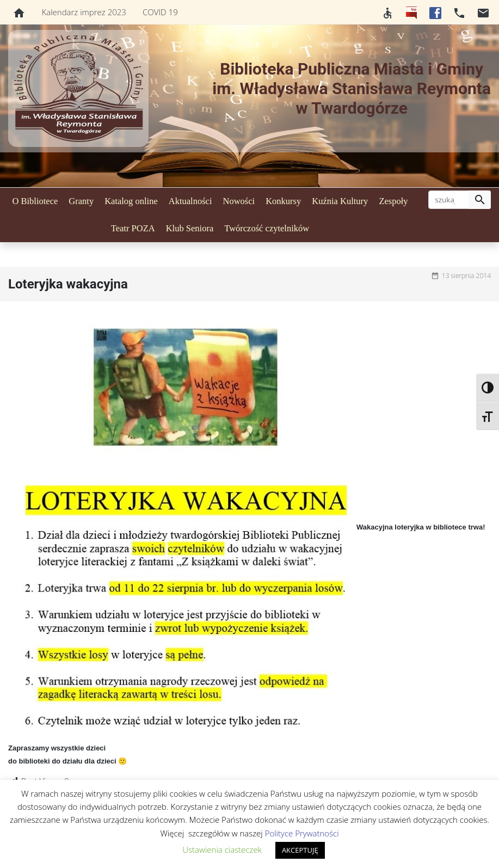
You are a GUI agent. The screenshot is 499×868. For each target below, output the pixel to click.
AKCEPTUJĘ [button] (300, 850)
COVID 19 (160, 12)
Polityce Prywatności (302, 833)
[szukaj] (449, 200)
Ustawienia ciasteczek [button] (222, 849)
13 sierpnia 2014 (466, 276)
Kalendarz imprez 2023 (84, 12)
